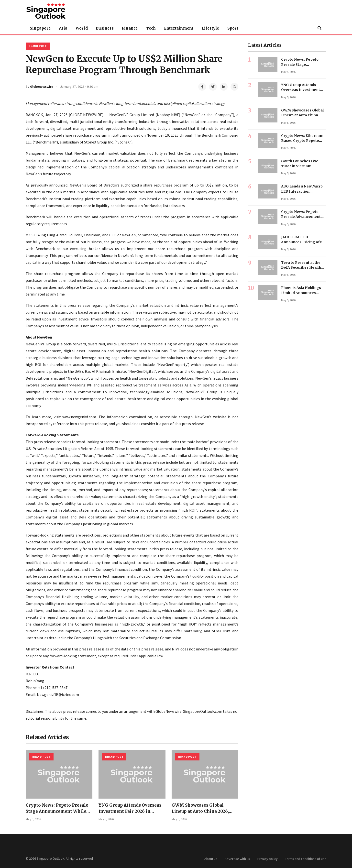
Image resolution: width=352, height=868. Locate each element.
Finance (133, 28)
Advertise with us (237, 859)
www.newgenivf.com (79, 417)
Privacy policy (268, 859)
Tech (155, 28)
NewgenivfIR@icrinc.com (58, 694)
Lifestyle (215, 28)
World (83, 28)
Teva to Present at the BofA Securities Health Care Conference (301, 268)
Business (107, 28)
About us (211, 859)
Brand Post (38, 46)
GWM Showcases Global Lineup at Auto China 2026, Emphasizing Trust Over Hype (204, 811)
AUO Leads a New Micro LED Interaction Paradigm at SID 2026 (302, 191)
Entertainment (183, 28)
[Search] (319, 28)
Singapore (41, 28)
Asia (64, 28)
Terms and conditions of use (306, 859)
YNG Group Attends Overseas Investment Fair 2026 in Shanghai (130, 811)
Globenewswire (42, 87)
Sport (238, 28)
